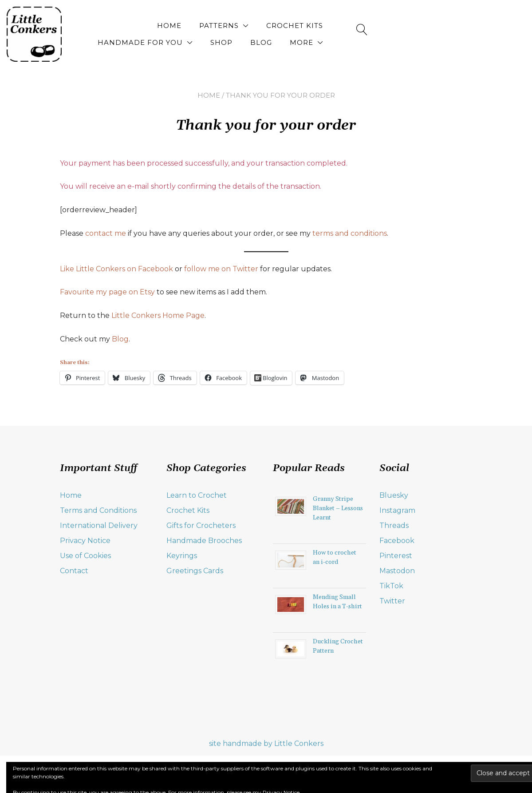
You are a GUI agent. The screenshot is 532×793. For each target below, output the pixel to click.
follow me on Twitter (221, 269)
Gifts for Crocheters (201, 525)
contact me (106, 233)
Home (124, 26)
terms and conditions (350, 233)
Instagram (397, 510)
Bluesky (394, 495)
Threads (394, 525)
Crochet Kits (250, 26)
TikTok (391, 586)
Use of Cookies (85, 556)
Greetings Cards (195, 571)
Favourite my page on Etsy (107, 292)
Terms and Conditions (98, 510)
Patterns (174, 26)
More (449, 42)
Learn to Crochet (197, 495)
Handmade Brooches (204, 541)
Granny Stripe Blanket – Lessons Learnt (338, 508)
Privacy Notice (85, 541)
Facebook (397, 541)
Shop (420, 26)
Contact (74, 571)
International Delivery (99, 525)
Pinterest (396, 556)
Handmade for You (339, 26)
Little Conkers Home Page (158, 315)
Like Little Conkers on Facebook (116, 269)
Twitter (392, 601)
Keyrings (182, 556)
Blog (459, 26)
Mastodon (397, 571)
